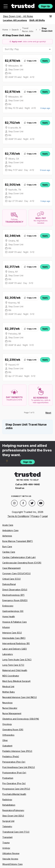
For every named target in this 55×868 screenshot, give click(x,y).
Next (48, 413)
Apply (45, 61)
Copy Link (30, 61)
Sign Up (45, 6)
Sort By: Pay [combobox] (12, 49)
